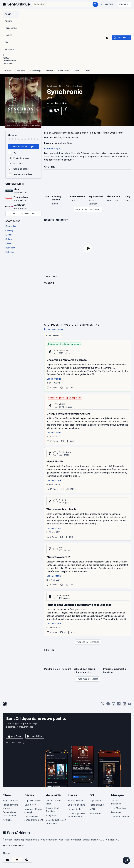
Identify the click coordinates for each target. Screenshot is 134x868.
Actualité (7, 820)
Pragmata (51, 816)
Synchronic (78, 86)
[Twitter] (103, 705)
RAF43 (62, 548)
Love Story (30, 805)
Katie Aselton (78, 196)
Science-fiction (70, 138)
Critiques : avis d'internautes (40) (73, 325)
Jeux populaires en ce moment (56, 821)
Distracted (116, 812)
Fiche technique (52, 148)
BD (92, 795)
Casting (50, 167)
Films (61, 86)
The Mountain (118, 808)
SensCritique (52, 86)
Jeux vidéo (54, 795)
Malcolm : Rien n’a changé (34, 811)
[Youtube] (130, 705)
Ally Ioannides (96, 196)
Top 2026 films (10, 800)
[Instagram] (113, 705)
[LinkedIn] (124, 705)
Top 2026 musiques (116, 802)
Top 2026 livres (76, 800)
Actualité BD (96, 813)
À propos (8, 840)
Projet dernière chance (10, 806)
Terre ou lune (97, 805)
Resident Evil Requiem (52, 810)
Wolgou (62, 500)
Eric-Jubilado (65, 452)
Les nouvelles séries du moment (34, 818)
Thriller (68, 86)
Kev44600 (64, 595)
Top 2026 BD (96, 800)
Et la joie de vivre (76, 805)
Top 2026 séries (33, 800)
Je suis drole (74, 809)
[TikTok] (119, 705)
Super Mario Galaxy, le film (10, 814)
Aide (61, 840)
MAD (92, 809)
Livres (72, 795)
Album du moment (121, 817)
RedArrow (64, 351)
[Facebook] (108, 705)
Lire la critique (54, 379)
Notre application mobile (27, 840)
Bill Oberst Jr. (114, 196)
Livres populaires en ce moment (77, 815)
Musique (117, 795)
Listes (49, 650)
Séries (29, 795)
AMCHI (62, 404)
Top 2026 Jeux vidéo (54, 802)
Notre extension (49, 840)
